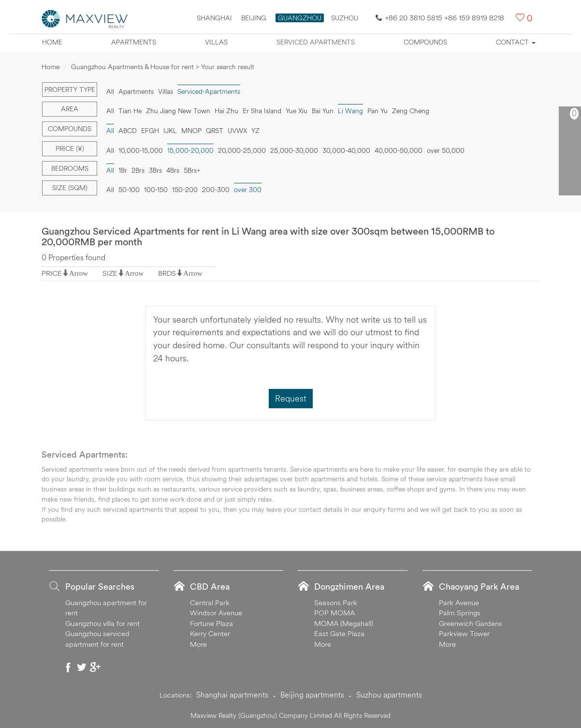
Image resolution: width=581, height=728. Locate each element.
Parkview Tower (464, 633)
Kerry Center (210, 633)
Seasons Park (336, 602)
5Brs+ (192, 170)
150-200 (185, 190)
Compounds (425, 42)
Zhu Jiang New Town (178, 111)
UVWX (237, 131)
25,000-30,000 (294, 150)
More (198, 644)
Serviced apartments (316, 42)
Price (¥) (70, 149)
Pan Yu (378, 111)
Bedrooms (70, 168)
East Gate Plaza (339, 633)
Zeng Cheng (411, 111)
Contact (516, 42)
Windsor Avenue (216, 613)
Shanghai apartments (232, 695)
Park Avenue (459, 602)
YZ (255, 131)
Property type (70, 89)
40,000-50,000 (399, 150)
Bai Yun (323, 111)
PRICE (52, 273)
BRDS (167, 273)
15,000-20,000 (190, 150)
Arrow (79, 273)
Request (291, 398)
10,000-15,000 (141, 150)
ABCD (128, 131)
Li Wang (350, 111)
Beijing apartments (312, 695)
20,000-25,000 (242, 150)
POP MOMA (334, 613)
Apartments (134, 42)
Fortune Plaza (211, 623)
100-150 (156, 190)
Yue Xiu (297, 111)
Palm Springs (460, 613)
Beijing (254, 18)
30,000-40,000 (346, 150)
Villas (216, 42)
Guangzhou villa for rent (102, 623)
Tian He (130, 111)
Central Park (210, 602)
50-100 (129, 190)
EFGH (150, 131)
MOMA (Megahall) (344, 623)
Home (52, 42)
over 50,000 (446, 150)
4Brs (173, 170)
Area (70, 109)
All (110, 91)
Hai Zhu (226, 111)
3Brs (155, 170)
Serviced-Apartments (209, 91)
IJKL (170, 131)
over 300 (248, 190)
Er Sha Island (262, 111)
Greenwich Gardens (471, 623)
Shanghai (214, 18)
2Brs (138, 170)
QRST (215, 131)
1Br (123, 170)
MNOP (191, 131)
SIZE (110, 273)
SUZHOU (345, 18)
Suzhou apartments (389, 695)
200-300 (216, 190)
